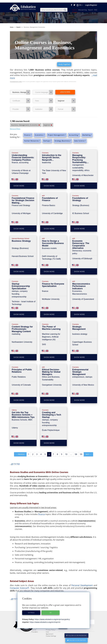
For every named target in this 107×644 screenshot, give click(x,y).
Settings (31, 610)
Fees (44, 92)
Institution (44, 101)
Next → (88, 446)
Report (90, 7)
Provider (21, 101)
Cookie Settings (51, 633)
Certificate (21, 92)
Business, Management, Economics (21, 84)
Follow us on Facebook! (76, 633)
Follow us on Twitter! (76, 638)
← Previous (20, 446)
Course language (44, 84)
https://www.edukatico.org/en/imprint (45, 620)
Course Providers (35, 628)
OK (50, 610)
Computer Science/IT (20, 580)
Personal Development (82, 577)
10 (66, 446)
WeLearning (82, 7)
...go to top (15, 455)
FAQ (96, 7)
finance (42, 506)
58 (76, 446)
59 (81, 446)
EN (80, 3)
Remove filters (15, 120)
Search (75, 7)
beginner (67, 92)
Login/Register (91, 2)
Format (67, 101)
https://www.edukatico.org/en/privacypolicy (52, 617)
